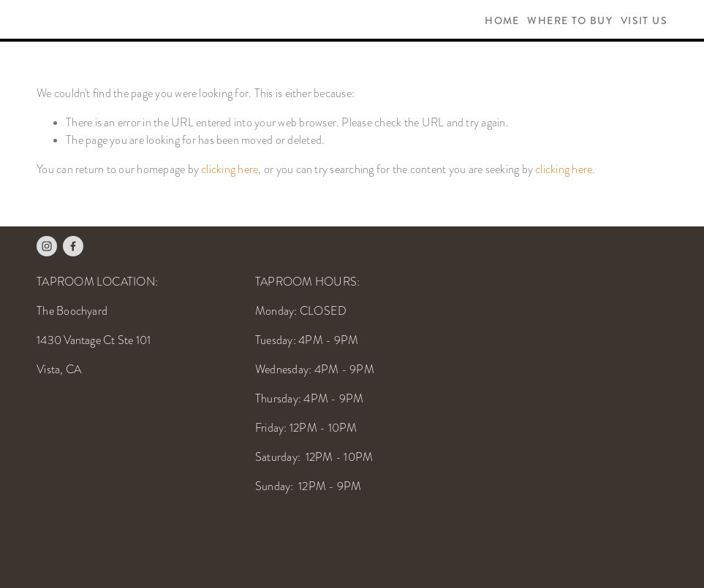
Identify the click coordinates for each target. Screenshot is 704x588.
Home (502, 21)
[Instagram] (47, 246)
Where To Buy (570, 21)
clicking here (230, 169)
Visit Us (644, 21)
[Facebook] (73, 246)
